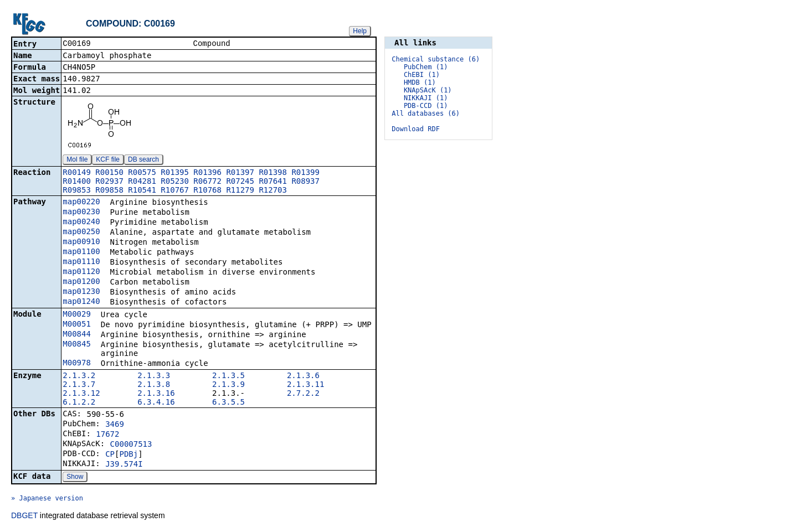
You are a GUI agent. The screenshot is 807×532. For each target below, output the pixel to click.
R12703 (273, 191)
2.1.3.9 (228, 385)
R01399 (305, 173)
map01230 (81, 292)
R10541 (142, 191)
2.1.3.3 (154, 376)
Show (75, 478)
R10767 (175, 191)
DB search (143, 161)
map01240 (81, 302)
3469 (115, 425)
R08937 (305, 182)
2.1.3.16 (156, 394)
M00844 (77, 335)
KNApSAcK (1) (428, 90)
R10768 (207, 191)
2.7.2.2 (303, 394)
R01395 (175, 173)
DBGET (24, 516)
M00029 (77, 315)
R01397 (240, 173)
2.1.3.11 (305, 385)
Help (360, 31)
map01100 (81, 252)
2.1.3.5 (228, 376)
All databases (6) (426, 113)
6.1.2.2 (79, 403)
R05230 (175, 182)
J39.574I (124, 465)
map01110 (81, 262)
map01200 (81, 282)
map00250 (81, 233)
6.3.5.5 (228, 403)
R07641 (273, 182)
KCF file (108, 161)
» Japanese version (47, 499)
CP (110, 455)
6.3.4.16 (156, 403)
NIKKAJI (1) (426, 98)
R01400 (77, 182)
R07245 (240, 182)
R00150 (109, 173)
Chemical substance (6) (436, 59)
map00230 (81, 213)
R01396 (207, 173)
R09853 (77, 191)
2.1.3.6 (303, 376)
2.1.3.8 (154, 385)
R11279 (240, 191)
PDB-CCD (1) (426, 106)
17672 (107, 435)
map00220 (81, 203)
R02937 (109, 182)
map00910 (81, 242)
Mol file (77, 161)
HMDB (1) (420, 82)
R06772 (207, 182)
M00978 (77, 364)
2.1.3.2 (79, 376)
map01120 (81, 272)
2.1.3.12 (81, 394)
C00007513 (131, 445)
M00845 (77, 345)
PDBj (128, 455)
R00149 (77, 173)
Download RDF (416, 129)
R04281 (142, 182)
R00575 (142, 173)
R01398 (273, 173)
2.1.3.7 (79, 385)
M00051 (77, 325)
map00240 (81, 223)
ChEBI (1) (422, 75)
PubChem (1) (426, 67)
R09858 (109, 191)
